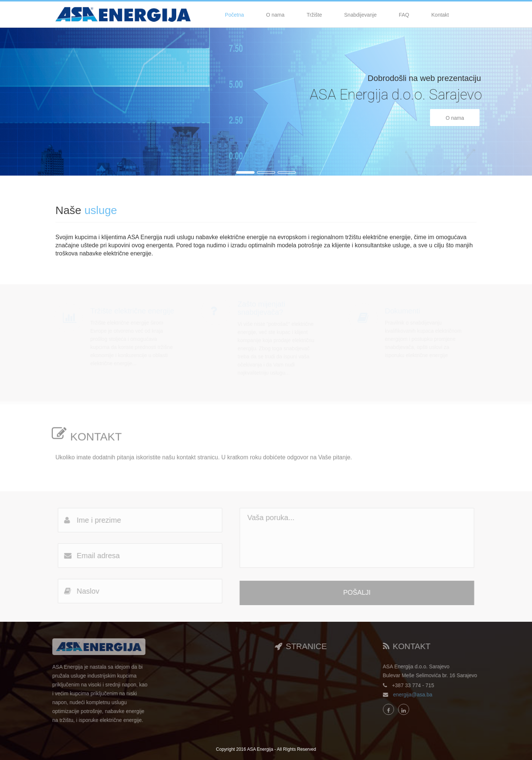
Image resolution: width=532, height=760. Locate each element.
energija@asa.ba (416, 695)
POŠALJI (361, 593)
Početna (234, 15)
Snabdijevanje (361, 15)
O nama (275, 15)
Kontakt (440, 15)
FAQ (404, 15)
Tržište (314, 15)
